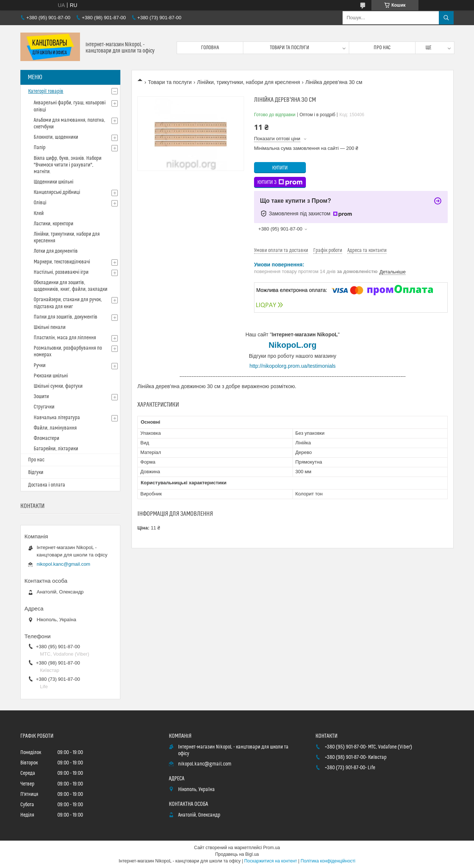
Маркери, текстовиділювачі (62, 262)
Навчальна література (57, 418)
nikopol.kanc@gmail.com (64, 564)
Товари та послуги (290, 48)
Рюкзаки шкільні (51, 376)
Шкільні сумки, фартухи (58, 386)
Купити (280, 168)
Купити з (280, 182)
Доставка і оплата (47, 485)
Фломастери (46, 438)
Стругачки (44, 407)
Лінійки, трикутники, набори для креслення (248, 82)
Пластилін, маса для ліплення (65, 338)
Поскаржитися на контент (271, 861)
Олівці (40, 203)
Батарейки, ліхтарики (56, 449)
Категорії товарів (46, 91)
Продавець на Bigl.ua (237, 854)
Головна (210, 48)
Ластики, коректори (54, 224)
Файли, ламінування (55, 428)
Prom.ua (272, 848)
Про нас (382, 48)
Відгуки (36, 472)
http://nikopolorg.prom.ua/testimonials (293, 366)
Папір (40, 148)
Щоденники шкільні (54, 182)
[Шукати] (446, 18)
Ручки (40, 366)
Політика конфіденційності (328, 861)
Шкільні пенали (50, 327)
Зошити (41, 397)
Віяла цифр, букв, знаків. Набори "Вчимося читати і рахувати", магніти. (68, 165)
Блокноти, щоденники (56, 137)
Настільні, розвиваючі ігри (61, 272)
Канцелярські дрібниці (57, 192)
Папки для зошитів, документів (66, 317)
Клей (39, 213)
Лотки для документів (56, 251)
